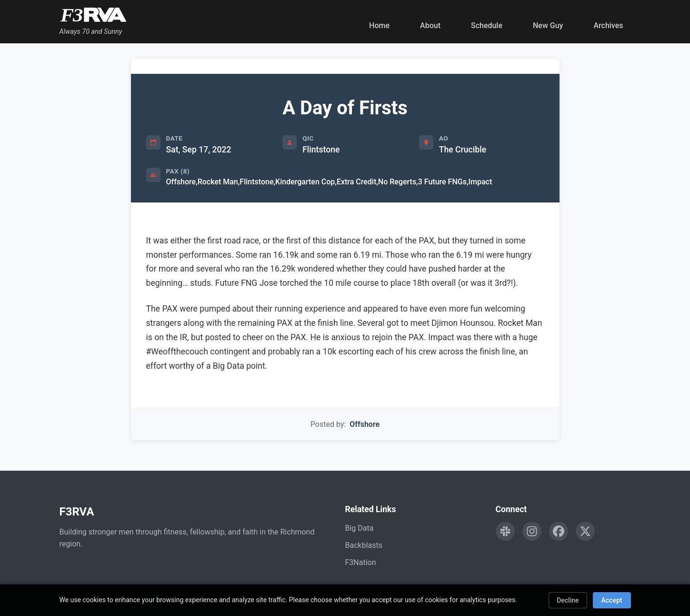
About (430, 25)
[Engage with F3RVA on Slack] (505, 531)
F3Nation (361, 562)
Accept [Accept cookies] (612, 600)
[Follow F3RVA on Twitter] (585, 531)
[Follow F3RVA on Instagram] (532, 531)
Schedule (487, 25)
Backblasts (364, 545)
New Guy (548, 25)
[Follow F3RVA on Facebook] (559, 531)
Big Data (360, 528)
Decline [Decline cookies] (568, 600)
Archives (608, 25)
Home (379, 25)
